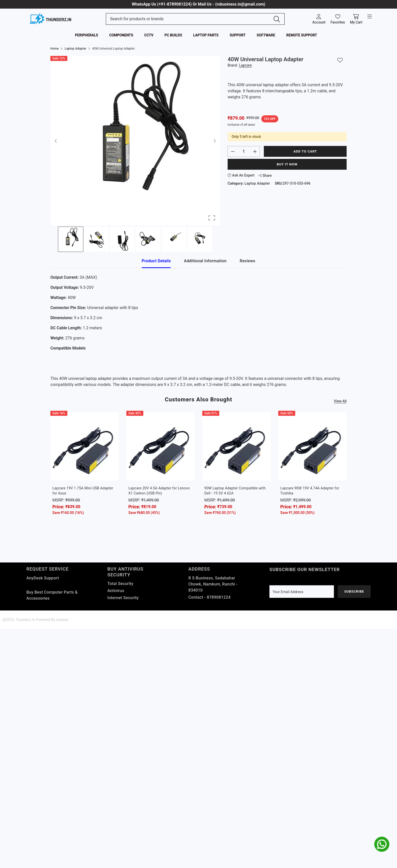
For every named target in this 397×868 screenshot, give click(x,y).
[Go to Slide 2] (96, 239)
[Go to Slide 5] (174, 239)
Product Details (156, 261)
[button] (135, 141)
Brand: (240, 65)
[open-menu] (370, 17)
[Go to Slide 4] (148, 239)
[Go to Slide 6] (200, 239)
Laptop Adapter (257, 183)
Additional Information (205, 261)
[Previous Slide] (56, 141)
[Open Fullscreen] (212, 218)
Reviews (248, 261)
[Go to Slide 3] (122, 239)
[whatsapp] (382, 844)
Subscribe (354, 591)
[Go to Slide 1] (71, 239)
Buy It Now (287, 164)
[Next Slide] (214, 141)
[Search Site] (190, 19)
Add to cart (305, 151)
